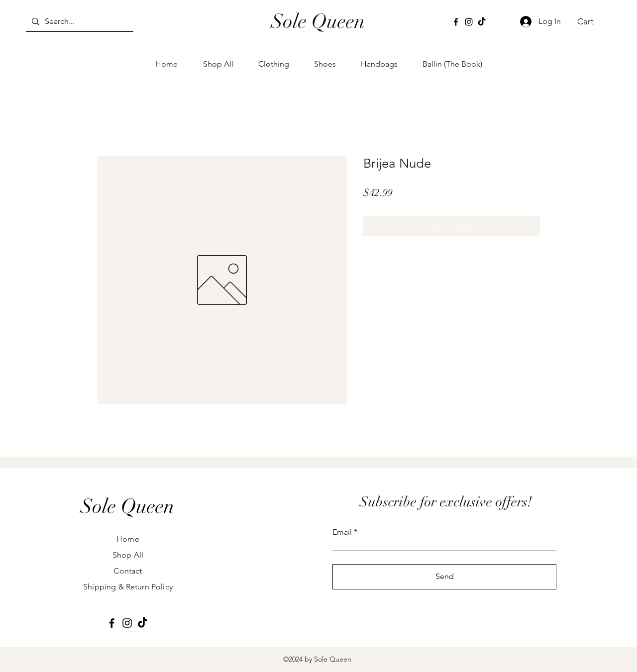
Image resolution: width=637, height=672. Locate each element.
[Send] (444, 577)
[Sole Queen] (127, 506)
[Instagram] (469, 22)
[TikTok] (482, 22)
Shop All (128, 555)
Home (128, 539)
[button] (591, 21)
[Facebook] (456, 22)
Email (342, 532)
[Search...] (79, 21)
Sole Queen (318, 21)
